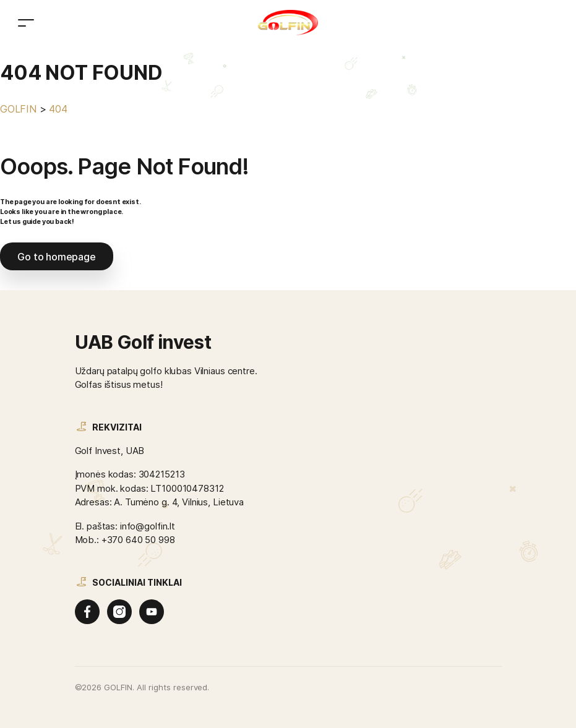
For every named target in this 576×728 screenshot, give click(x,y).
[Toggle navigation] (26, 23)
